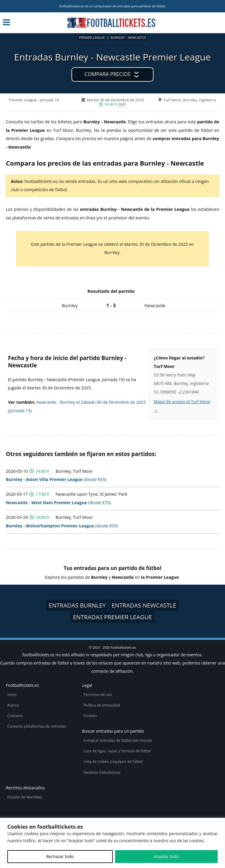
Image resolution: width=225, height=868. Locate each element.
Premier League (92, 37)
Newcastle (137, 37)
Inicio (12, 695)
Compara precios (108, 74)
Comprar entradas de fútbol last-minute (118, 740)
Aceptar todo (167, 856)
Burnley (117, 37)
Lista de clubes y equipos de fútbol (113, 762)
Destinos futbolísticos (102, 772)
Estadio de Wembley (25, 797)
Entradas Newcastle (144, 605)
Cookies (90, 716)
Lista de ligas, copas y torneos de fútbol (117, 751)
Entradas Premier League (112, 617)
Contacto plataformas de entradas (37, 726)
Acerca (13, 705)
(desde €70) (58, 503)
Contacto (15, 716)
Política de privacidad (102, 705)
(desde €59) (62, 526)
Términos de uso (98, 695)
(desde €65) (56, 479)
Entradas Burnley (77, 605)
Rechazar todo (60, 856)
